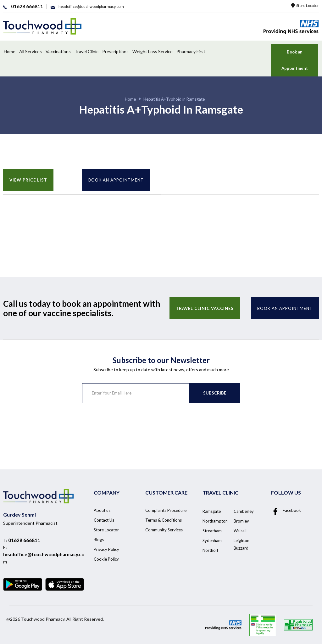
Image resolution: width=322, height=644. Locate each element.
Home (10, 51)
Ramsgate (212, 511)
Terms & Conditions (164, 520)
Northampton (215, 521)
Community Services (164, 530)
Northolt (210, 550)
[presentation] (130, 428)
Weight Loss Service (153, 51)
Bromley (241, 521)
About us (102, 510)
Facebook (286, 511)
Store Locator (305, 6)
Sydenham (212, 540)
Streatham (212, 531)
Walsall (240, 531)
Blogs (99, 540)
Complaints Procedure (166, 510)
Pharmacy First (191, 51)
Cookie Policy (106, 559)
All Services (31, 51)
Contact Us (104, 520)
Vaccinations (58, 51)
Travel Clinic (86, 51)
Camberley (244, 511)
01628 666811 (24, 540)
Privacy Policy (106, 549)
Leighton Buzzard (241, 544)
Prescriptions (115, 51)
